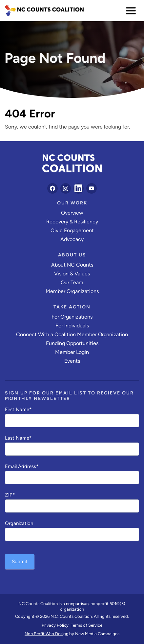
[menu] (131, 11)
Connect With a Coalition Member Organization (72, 334)
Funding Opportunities (72, 343)
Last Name (18, 438)
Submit (20, 562)
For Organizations (72, 317)
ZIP (10, 495)
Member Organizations (72, 291)
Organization (19, 523)
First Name (18, 409)
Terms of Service (87, 625)
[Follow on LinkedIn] (78, 188)
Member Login (72, 352)
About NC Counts (72, 265)
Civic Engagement (72, 230)
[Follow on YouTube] (92, 188)
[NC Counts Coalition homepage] (44, 11)
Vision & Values (72, 274)
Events (72, 361)
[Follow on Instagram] (66, 188)
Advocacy (72, 239)
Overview (72, 213)
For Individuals (72, 326)
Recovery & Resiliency (72, 222)
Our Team (72, 282)
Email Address (22, 466)
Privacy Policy (55, 625)
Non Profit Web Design (46, 634)
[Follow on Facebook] (52, 188)
